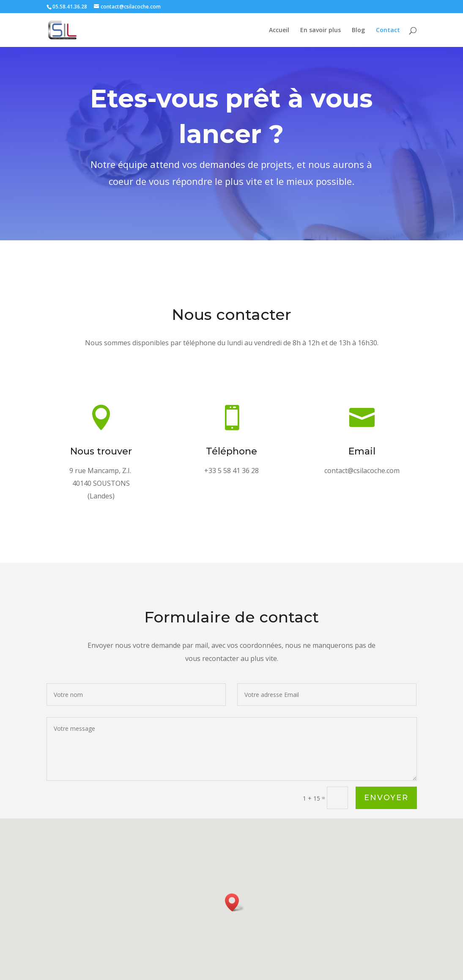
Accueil (279, 30)
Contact (388, 30)
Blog (358, 30)
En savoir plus (321, 30)
